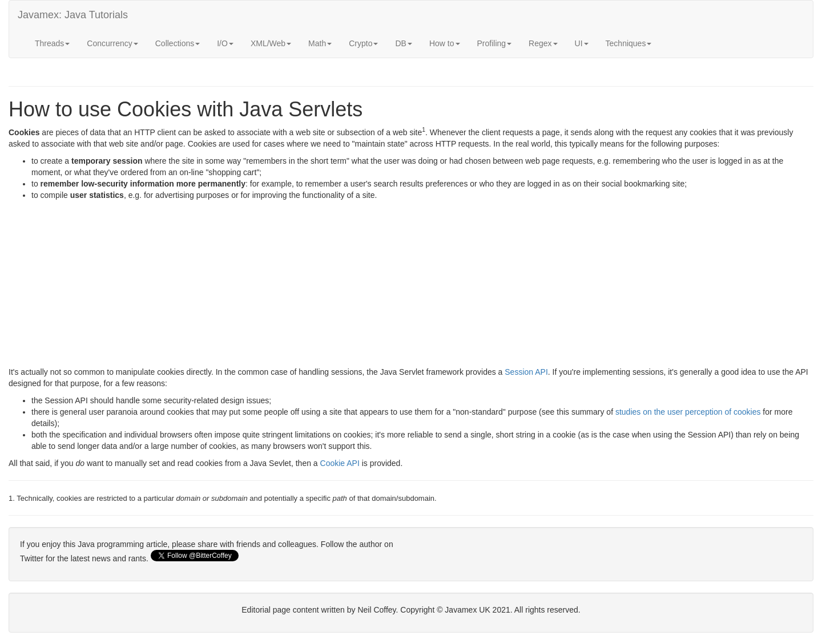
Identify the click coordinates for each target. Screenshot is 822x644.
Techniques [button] (629, 43)
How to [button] (445, 43)
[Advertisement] (351, 286)
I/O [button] (225, 43)
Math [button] (320, 43)
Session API (526, 372)
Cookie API (340, 463)
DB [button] (403, 43)
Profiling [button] (495, 43)
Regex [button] (543, 43)
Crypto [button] (363, 43)
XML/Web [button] (271, 43)
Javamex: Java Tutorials (73, 15)
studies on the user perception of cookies (688, 412)
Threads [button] (52, 43)
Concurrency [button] (112, 43)
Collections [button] (178, 43)
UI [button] (582, 43)
